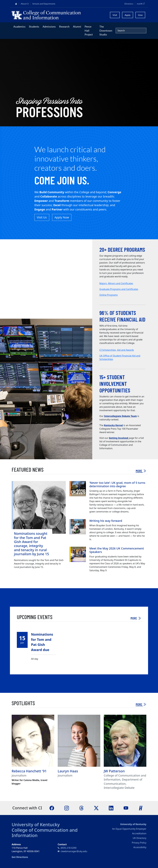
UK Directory (140, 838)
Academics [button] (19, 27)
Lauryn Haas (68, 771)
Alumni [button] (77, 27)
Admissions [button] (49, 27)
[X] (96, 808)
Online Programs (109, 295)
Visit (115, 15)
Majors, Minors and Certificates (116, 283)
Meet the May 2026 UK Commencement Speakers (117, 550)
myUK (142, 4)
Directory (129, 4)
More (141, 471)
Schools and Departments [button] (44, 4)
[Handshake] (141, 808)
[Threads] (81, 808)
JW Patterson (114, 771)
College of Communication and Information (45, 833)
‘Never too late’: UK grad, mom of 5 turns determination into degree (117, 484)
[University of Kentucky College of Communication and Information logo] (59, 15)
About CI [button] (25, 4)
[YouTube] (126, 808)
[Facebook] (52, 808)
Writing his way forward (106, 521)
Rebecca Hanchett (26, 771)
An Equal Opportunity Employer (129, 829)
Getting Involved (119, 438)
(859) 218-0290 (68, 848)
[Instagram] (67, 808)
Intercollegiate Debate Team (121, 416)
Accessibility (140, 847)
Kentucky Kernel (113, 425)
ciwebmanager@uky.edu (74, 851)
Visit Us (42, 217)
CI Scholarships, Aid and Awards (117, 350)
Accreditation (139, 833)
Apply (128, 15)
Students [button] (34, 27)
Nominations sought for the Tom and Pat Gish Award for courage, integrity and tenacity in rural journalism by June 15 (31, 544)
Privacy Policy (139, 843)
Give (140, 15)
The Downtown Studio (106, 30)
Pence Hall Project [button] (89, 30)
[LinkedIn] (111, 808)
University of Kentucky (36, 824)
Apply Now (62, 217)
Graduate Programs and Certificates (119, 289)
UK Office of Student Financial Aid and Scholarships (120, 357)
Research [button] (64, 27)
